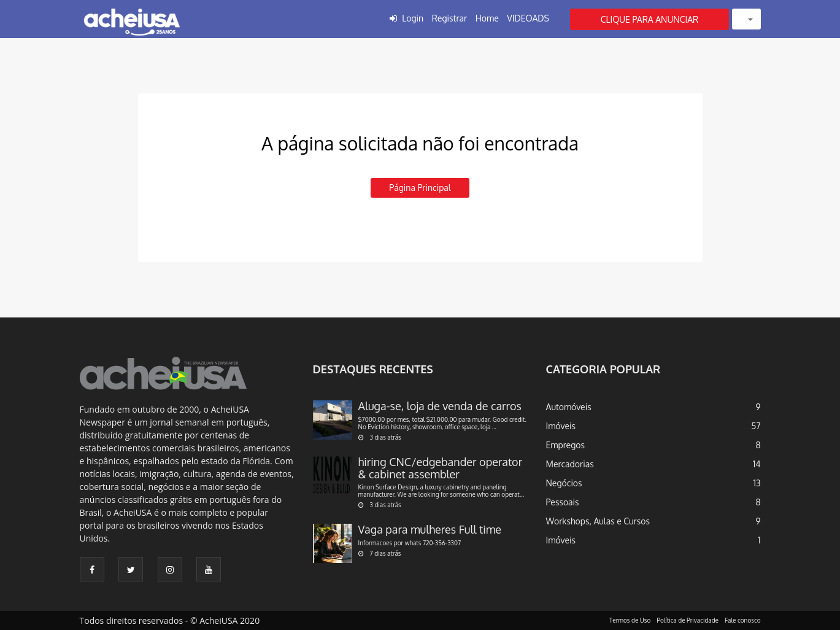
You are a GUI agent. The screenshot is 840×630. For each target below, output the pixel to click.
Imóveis (561, 426)
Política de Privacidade (688, 620)
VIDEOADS (528, 18)
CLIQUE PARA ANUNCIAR (650, 19)
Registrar (449, 18)
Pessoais (563, 502)
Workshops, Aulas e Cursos (598, 521)
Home (487, 18)
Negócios (564, 483)
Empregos (566, 445)
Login (413, 18)
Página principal (420, 188)
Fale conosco (743, 620)
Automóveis (569, 407)
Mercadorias (570, 464)
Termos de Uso (630, 620)
